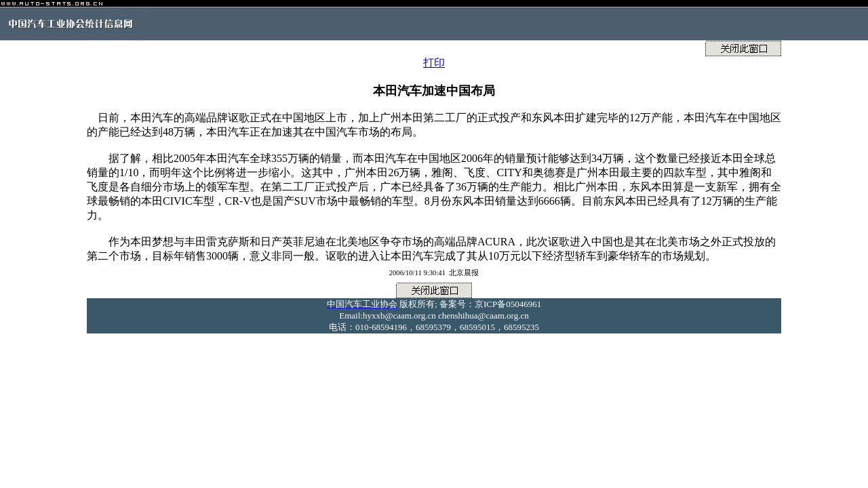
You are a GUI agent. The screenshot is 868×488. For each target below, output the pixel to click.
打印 (434, 63)
